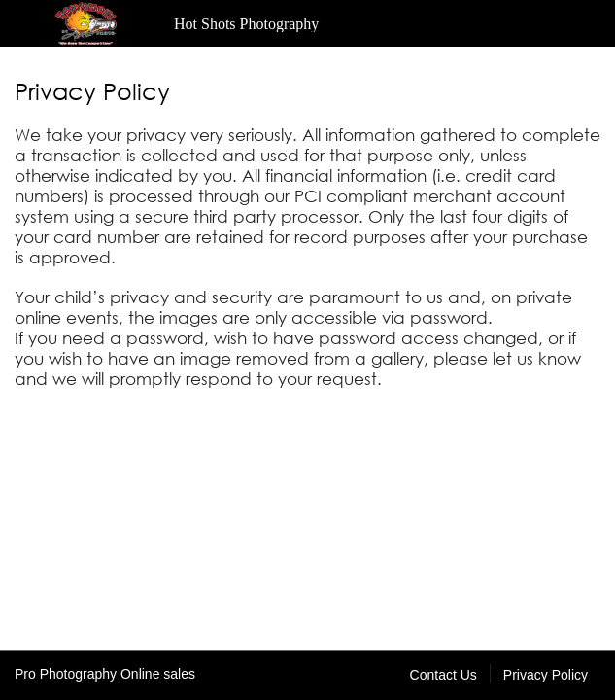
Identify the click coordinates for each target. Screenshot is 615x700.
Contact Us (444, 675)
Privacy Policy (546, 675)
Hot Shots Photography (246, 24)
